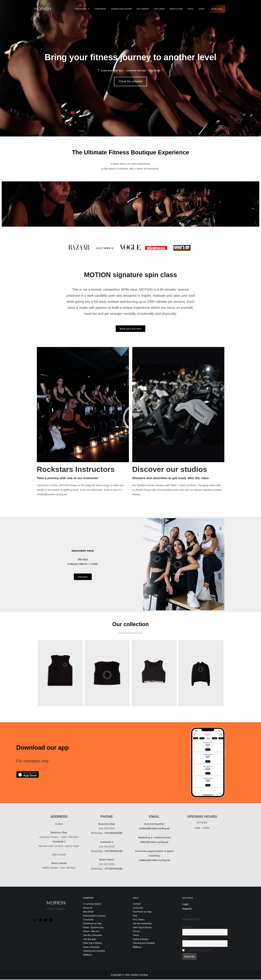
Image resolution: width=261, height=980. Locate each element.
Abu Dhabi (88, 912)
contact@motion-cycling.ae (154, 829)
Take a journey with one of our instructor (68, 479)
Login (201, 9)
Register (187, 909)
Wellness (87, 955)
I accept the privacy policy (197, 950)
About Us (88, 908)
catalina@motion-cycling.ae (154, 861)
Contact (137, 904)
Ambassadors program (94, 916)
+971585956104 (113, 852)
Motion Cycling (139, 975)
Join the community (93, 936)
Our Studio (81, 9)
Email (185, 939)
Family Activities (141, 940)
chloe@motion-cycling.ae (154, 842)
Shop (191, 9)
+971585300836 (113, 869)
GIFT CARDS (159, 9)
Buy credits (143, 9)
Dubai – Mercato (91, 932)
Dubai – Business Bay (93, 928)
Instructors (176, 9)
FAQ (135, 916)
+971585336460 (113, 833)
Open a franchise (91, 947)
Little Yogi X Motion (93, 944)
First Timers (139, 920)
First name (187, 928)
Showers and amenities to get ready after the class (171, 479)
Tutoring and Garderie (94, 951)
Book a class (217, 9)
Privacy (136, 932)
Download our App (121, 9)
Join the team (90, 940)
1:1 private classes (92, 904)
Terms (136, 936)
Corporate (100, 9)
